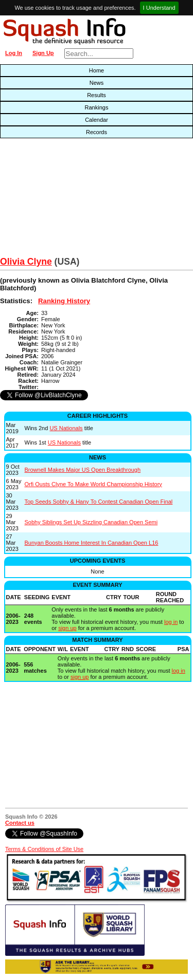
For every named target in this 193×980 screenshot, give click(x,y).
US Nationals (66, 428)
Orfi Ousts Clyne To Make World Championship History (93, 484)
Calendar (97, 120)
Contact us (20, 823)
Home (97, 70)
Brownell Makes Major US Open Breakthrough (83, 470)
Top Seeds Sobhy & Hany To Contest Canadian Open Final (99, 502)
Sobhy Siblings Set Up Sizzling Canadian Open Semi (91, 522)
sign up (67, 628)
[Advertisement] (62, 200)
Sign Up (43, 53)
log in (171, 622)
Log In (14, 53)
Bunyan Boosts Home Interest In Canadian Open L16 (92, 543)
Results (97, 95)
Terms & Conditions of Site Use (44, 849)
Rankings (97, 107)
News (97, 83)
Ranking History (64, 301)
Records (97, 132)
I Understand (159, 8)
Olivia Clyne (26, 262)
